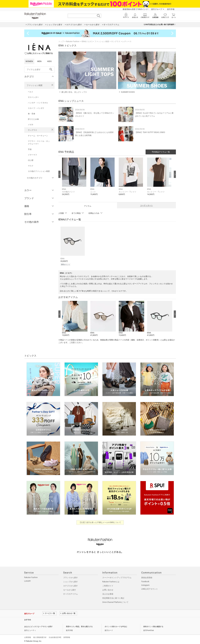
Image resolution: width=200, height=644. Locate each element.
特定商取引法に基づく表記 (113, 598)
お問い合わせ (108, 589)
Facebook (145, 581)
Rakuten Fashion (73, 41)
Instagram (145, 585)
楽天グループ (157, 9)
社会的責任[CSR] (55, 637)
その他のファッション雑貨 (39, 171)
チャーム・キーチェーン (38, 136)
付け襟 (31, 160)
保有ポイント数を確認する (153, 626)
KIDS (49, 61)
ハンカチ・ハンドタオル (38, 103)
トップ (61, 41)
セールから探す (70, 589)
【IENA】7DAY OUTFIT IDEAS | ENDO (150, 132)
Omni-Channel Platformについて (115, 602)
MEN (39, 61)
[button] (75, 179)
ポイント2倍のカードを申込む (116, 626)
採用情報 (67, 637)
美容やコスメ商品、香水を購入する (79, 626)
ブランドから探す (71, 577)
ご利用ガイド (108, 585)
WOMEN (29, 61)
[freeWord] (39, 70)
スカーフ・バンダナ (36, 108)
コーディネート (146, 205)
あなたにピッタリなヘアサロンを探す (38, 626)
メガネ (31, 125)
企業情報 (28, 637)
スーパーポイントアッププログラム (117, 577)
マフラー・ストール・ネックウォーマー (39, 143)
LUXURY (28, 581)
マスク (31, 166)
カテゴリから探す (71, 585)
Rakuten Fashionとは (111, 581)
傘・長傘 (32, 114)
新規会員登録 (147, 577)
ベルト (31, 92)
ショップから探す (71, 581)
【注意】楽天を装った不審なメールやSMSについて (100, 522)
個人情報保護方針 (40, 637)
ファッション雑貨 (35, 85)
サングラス (32, 130)
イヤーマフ (32, 155)
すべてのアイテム (71, 594)
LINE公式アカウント (150, 589)
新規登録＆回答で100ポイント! (135, 9)
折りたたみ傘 (33, 119)
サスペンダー (33, 97)
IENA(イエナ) (87, 41)
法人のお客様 (108, 594)
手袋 (30, 149)
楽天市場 (171, 9)
